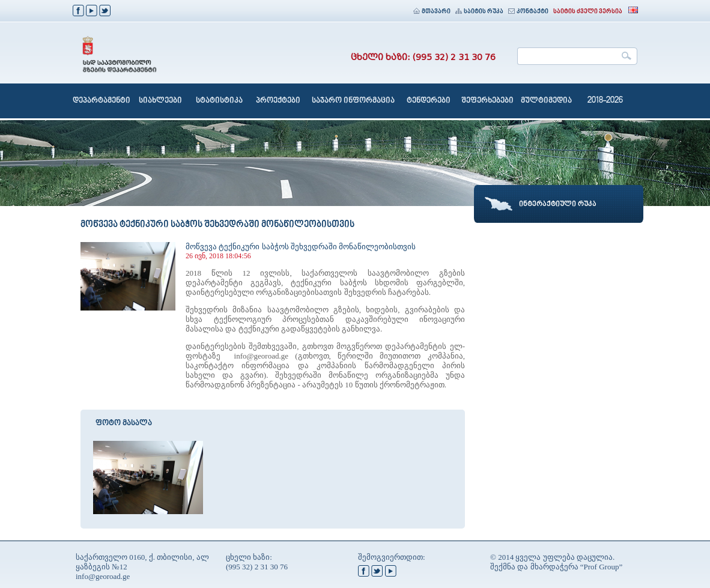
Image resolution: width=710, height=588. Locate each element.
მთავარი (432, 12)
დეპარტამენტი (102, 101)
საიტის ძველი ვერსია (588, 12)
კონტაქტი (528, 12)
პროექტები (278, 101)
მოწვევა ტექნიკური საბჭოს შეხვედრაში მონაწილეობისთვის (301, 247)
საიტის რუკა (479, 12)
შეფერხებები (487, 101)
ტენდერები (429, 101)
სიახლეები (160, 101)
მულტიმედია (546, 101)
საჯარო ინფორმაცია (353, 101)
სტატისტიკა (219, 101)
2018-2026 (605, 101)
